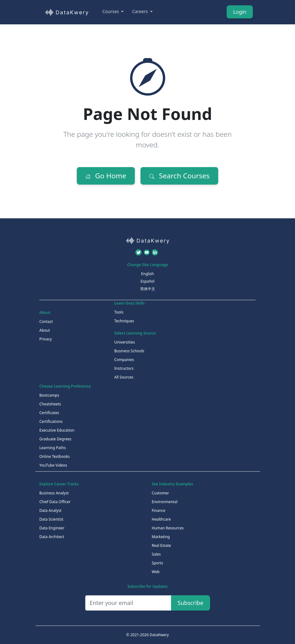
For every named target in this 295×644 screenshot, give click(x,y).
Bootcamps (49, 395)
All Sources (124, 377)
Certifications (51, 421)
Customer (160, 493)
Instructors (124, 368)
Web (156, 572)
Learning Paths (53, 448)
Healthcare (161, 519)
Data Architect (52, 537)
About (45, 330)
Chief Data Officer (55, 502)
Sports (157, 563)
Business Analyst (54, 493)
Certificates (49, 413)
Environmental (165, 502)
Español (147, 281)
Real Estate (161, 545)
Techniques (124, 321)
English (147, 274)
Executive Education (57, 430)
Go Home (106, 176)
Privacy (46, 339)
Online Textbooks (54, 456)
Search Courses (179, 176)
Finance (158, 510)
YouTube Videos (53, 465)
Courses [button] (111, 11)
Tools (119, 312)
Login (240, 12)
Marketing (161, 537)
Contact (46, 322)
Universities (125, 342)
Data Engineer (52, 528)
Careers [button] (140, 11)
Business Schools (129, 351)
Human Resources (168, 528)
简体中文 (148, 289)
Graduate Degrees (55, 439)
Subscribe (191, 603)
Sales (156, 554)
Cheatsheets (50, 404)
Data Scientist (51, 519)
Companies (124, 360)
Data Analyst (50, 510)
